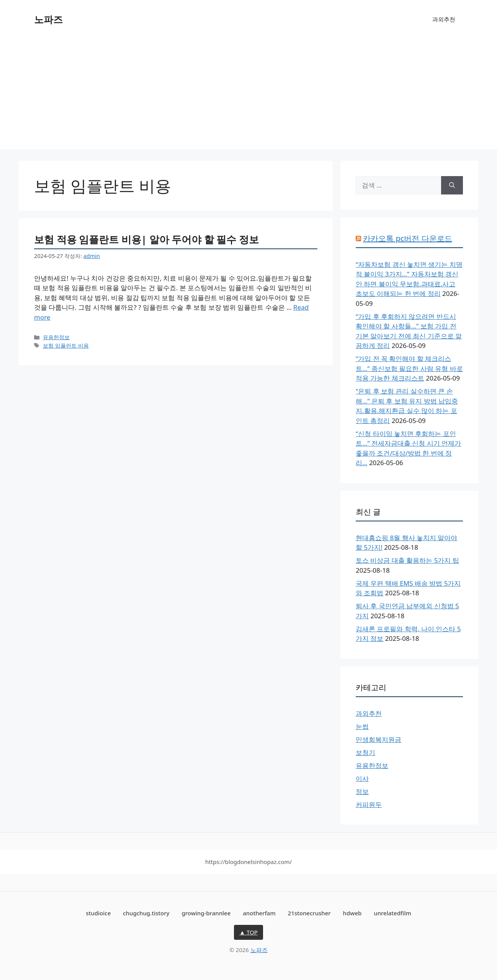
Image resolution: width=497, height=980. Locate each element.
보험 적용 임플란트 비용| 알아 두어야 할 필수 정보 (146, 239)
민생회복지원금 (378, 739)
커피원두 (369, 804)
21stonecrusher (309, 913)
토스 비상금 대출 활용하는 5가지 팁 (407, 560)
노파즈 (48, 19)
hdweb (352, 913)
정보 (362, 791)
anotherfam (259, 913)
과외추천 (444, 19)
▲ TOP (248, 932)
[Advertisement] (248, 96)
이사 (362, 778)
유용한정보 (56, 337)
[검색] (452, 185)
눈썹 (362, 726)
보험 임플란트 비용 (66, 345)
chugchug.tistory (146, 913)
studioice (98, 913)
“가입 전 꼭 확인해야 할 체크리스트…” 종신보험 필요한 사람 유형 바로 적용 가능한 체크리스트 (409, 368)
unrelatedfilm (392, 913)
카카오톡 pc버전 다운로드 (407, 238)
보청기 (365, 752)
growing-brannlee (206, 913)
